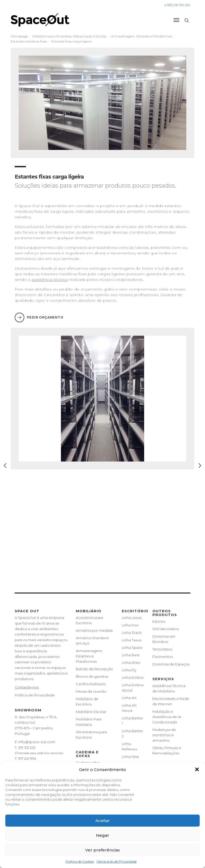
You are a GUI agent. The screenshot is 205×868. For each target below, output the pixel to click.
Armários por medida (94, 630)
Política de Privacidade (35, 695)
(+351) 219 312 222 (177, 5)
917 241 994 (27, 758)
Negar (102, 835)
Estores (159, 621)
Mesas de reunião (91, 691)
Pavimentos (163, 657)
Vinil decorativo (166, 629)
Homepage (19, 36)
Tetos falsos (162, 649)
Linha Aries (131, 662)
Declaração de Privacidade (117, 861)
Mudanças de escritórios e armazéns (164, 735)
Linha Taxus (131, 640)
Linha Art (129, 698)
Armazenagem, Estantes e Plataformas (141, 36)
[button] (197, 769)
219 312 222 (27, 747)
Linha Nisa (130, 757)
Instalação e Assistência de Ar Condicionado (167, 717)
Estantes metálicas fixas (29, 41)
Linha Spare (132, 648)
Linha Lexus (132, 618)
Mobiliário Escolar (91, 712)
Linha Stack (132, 633)
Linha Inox (130, 625)
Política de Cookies (80, 861)
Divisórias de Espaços (171, 664)
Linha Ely (129, 670)
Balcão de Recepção (94, 669)
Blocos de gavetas (92, 676)
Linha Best (131, 655)
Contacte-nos (27, 687)
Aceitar (103, 821)
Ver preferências (102, 850)
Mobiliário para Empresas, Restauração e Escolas (69, 36)
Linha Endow (133, 677)
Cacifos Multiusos (91, 684)
